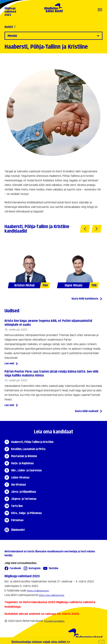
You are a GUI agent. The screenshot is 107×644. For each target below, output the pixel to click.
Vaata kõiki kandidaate (87, 299)
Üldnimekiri (18, 530)
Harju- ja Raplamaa (22, 463)
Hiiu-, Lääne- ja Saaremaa (26, 470)
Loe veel (11, 364)
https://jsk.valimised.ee (51, 595)
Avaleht (9, 27)
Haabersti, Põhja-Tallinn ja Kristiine (32, 442)
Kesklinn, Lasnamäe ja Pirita (28, 449)
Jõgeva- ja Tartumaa (24, 499)
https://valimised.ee (38, 591)
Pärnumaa (17, 520)
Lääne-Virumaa (20, 477)
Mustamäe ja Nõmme (24, 456)
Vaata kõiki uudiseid (89, 411)
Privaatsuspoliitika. (54, 621)
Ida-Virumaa (18, 485)
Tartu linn (17, 506)
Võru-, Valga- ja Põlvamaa (26, 513)
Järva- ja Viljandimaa (23, 492)
